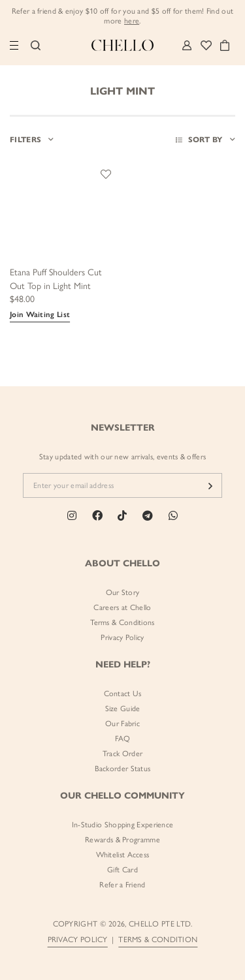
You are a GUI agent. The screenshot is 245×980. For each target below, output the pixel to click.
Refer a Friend (122, 885)
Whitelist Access (123, 855)
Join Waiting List (40, 314)
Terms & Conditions (122, 622)
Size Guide (123, 709)
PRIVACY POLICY (78, 940)
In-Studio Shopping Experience (123, 825)
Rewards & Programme (122, 840)
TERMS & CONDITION (158, 940)
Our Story (123, 592)
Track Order (122, 754)
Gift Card (122, 870)
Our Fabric (122, 724)
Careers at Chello (122, 607)
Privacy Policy (122, 637)
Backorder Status (123, 769)
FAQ (123, 739)
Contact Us (123, 694)
